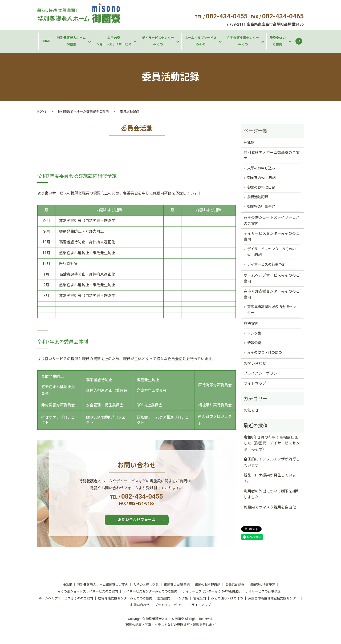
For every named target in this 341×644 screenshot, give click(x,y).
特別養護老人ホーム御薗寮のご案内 (83, 112)
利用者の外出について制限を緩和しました (272, 494)
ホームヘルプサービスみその (201, 41)
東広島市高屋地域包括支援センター (271, 310)
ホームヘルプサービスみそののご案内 (272, 278)
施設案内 (251, 324)
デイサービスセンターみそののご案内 (272, 236)
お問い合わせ (255, 363)
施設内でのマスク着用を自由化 (270, 507)
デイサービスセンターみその (158, 41)
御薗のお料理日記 (261, 187)
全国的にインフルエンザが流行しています (272, 462)
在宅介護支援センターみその (243, 41)
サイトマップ (255, 383)
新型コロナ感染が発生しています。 (270, 478)
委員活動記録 (258, 197)
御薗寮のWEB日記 (261, 178)
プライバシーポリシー (262, 373)
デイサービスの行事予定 (266, 265)
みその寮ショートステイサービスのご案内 (272, 220)
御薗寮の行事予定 (261, 207)
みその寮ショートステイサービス (114, 41)
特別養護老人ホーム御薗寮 (71, 41)
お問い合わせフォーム (137, 520)
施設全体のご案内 (278, 41)
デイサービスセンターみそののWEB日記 (271, 252)
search (301, 42)
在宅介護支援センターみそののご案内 (272, 294)
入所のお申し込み (261, 168)
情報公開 (254, 343)
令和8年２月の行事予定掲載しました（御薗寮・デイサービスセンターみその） (272, 443)
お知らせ (251, 410)
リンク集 (254, 333)
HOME (46, 41)
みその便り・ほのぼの (265, 353)
